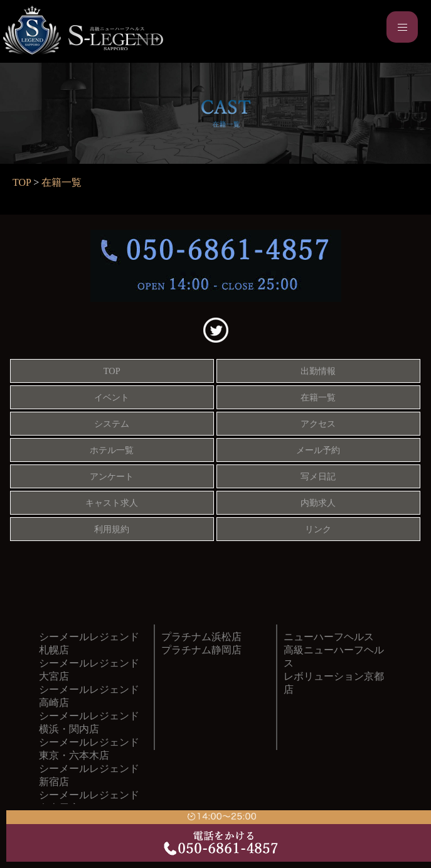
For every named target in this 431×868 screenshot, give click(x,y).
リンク (318, 529)
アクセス (318, 424)
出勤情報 (318, 371)
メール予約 (318, 450)
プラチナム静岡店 (201, 650)
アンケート (112, 476)
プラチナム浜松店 (201, 637)
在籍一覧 (61, 182)
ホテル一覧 (112, 450)
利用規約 (112, 529)
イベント (112, 397)
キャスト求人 (112, 503)
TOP (22, 182)
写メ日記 (318, 476)
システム (112, 424)
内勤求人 (318, 503)
